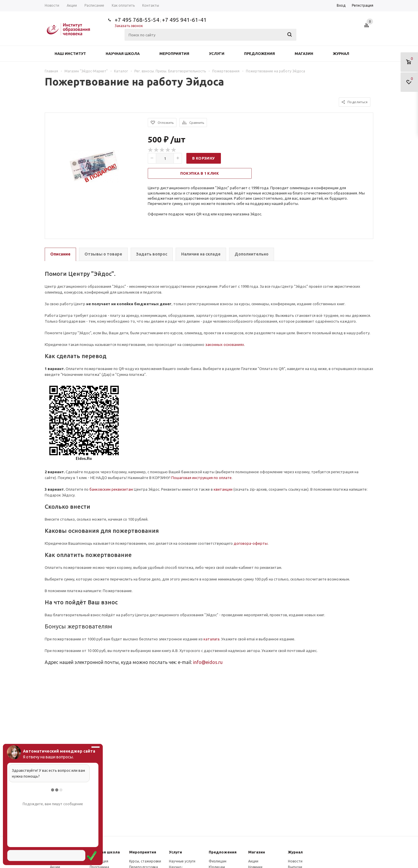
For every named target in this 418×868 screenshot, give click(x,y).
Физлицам (218, 861)
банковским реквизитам (111, 489)
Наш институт (70, 53)
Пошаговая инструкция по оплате (201, 478)
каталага (211, 639)
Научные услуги (182, 861)
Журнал (341, 53)
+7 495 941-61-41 (184, 20)
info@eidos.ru (208, 662)
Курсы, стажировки (145, 861)
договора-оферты (251, 543)
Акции (253, 861)
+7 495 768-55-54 (137, 20)
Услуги (217, 53)
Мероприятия (174, 53)
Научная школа (123, 53)
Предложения (260, 53)
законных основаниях (225, 344)
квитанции (223, 489)
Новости (295, 861)
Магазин (304, 53)
